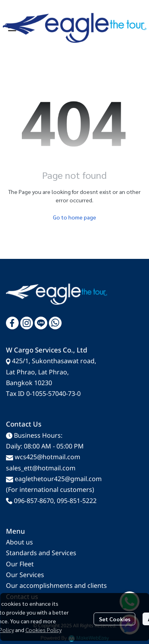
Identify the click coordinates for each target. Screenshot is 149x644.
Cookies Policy (44, 630)
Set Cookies (115, 619)
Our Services (25, 575)
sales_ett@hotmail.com (41, 468)
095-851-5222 (77, 501)
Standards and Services (41, 553)
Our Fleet (20, 564)
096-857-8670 (34, 501)
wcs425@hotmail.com (47, 457)
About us (19, 542)
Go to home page (74, 217)
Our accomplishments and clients (56, 586)
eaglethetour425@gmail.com (58, 479)
